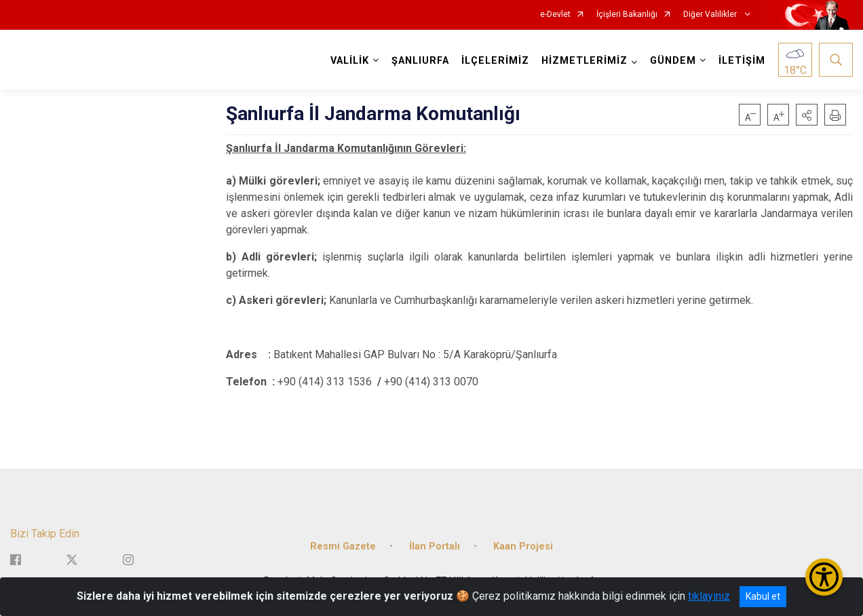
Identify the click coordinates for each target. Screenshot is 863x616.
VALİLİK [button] (350, 61)
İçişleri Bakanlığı (627, 15)
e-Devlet (555, 15)
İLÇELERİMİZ (495, 61)
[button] (807, 115)
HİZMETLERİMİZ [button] (584, 61)
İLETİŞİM (742, 61)
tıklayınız (709, 596)
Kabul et (763, 596)
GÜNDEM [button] (673, 61)
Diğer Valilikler (711, 15)
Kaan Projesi (523, 545)
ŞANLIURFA (420, 61)
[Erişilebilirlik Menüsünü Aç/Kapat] (824, 577)
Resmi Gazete (343, 545)
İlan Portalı (435, 545)
